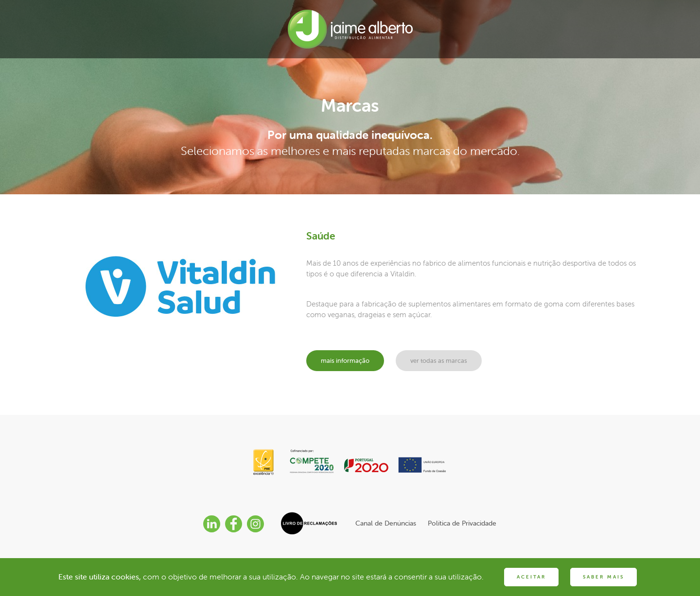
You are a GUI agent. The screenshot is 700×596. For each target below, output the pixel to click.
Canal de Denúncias (386, 523)
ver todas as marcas (439, 361)
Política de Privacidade (462, 523)
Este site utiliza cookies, (100, 577)
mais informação (345, 361)
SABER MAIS (604, 577)
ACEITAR (531, 577)
